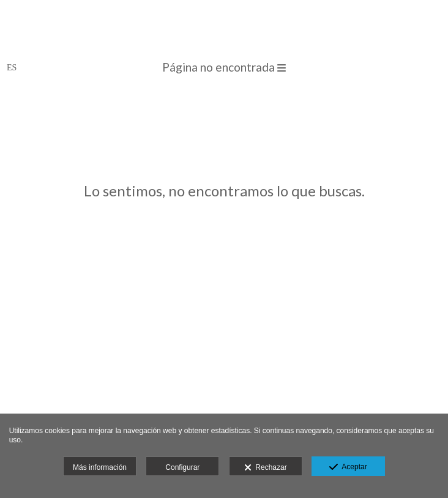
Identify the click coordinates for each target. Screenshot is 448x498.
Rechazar (266, 468)
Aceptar (348, 467)
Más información (100, 467)
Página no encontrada (224, 67)
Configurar (182, 467)
